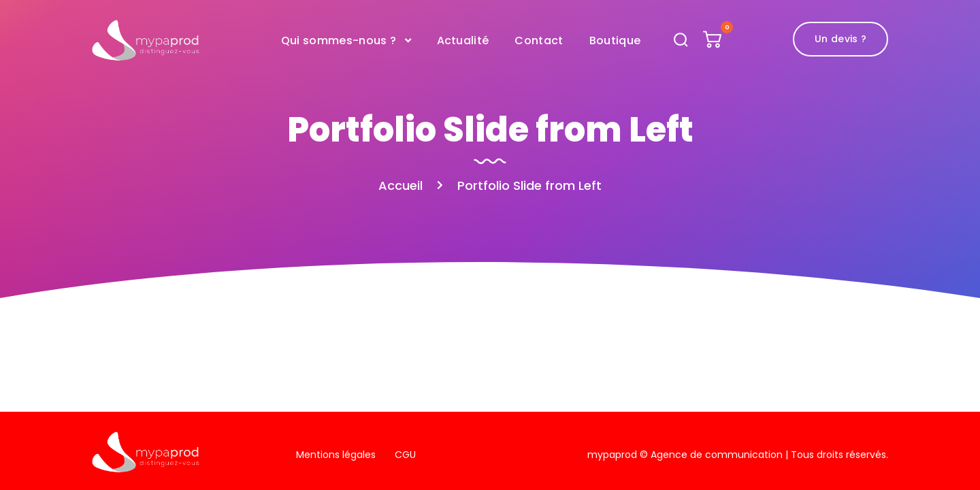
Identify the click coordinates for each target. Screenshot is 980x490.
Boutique (615, 40)
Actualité (463, 40)
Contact (539, 40)
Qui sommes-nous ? (339, 40)
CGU (405, 455)
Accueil (401, 185)
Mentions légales (336, 455)
